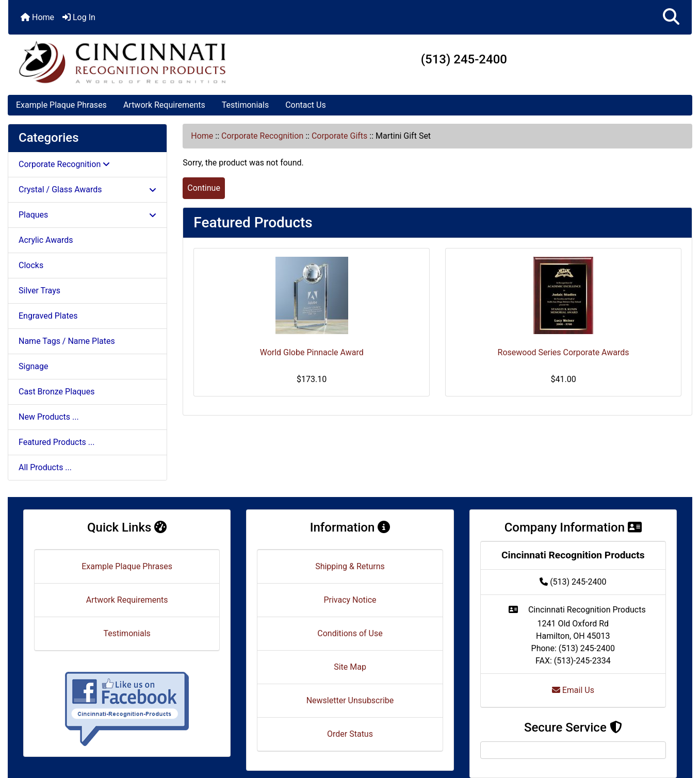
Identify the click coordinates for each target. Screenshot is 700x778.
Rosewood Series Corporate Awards (564, 352)
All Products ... (45, 467)
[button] (671, 17)
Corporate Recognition (262, 136)
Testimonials (245, 105)
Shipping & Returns (350, 566)
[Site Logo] (122, 62)
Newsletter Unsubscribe (350, 700)
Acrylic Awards (46, 240)
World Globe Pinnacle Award (312, 352)
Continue (204, 188)
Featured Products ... (57, 442)
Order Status (350, 734)
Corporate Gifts (339, 136)
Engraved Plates (48, 316)
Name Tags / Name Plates (67, 341)
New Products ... (49, 417)
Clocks (31, 265)
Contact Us (306, 105)
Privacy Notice (350, 600)
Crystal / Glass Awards (87, 189)
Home (37, 17)
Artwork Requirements (164, 105)
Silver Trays (39, 291)
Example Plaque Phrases (61, 105)
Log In (79, 17)
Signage (33, 366)
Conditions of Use (350, 633)
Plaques (87, 215)
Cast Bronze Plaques (56, 392)
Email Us (573, 690)
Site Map (350, 667)
